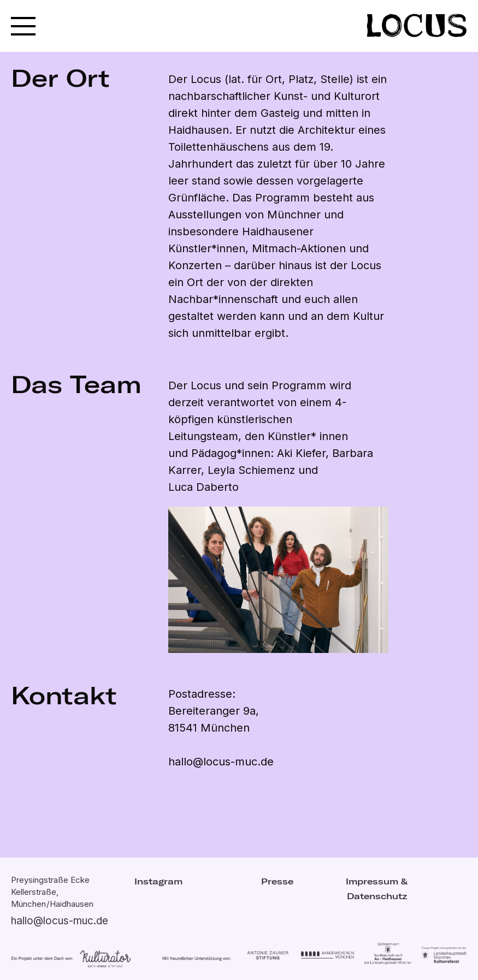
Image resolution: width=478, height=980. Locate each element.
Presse (277, 881)
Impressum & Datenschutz (377, 889)
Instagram (158, 881)
